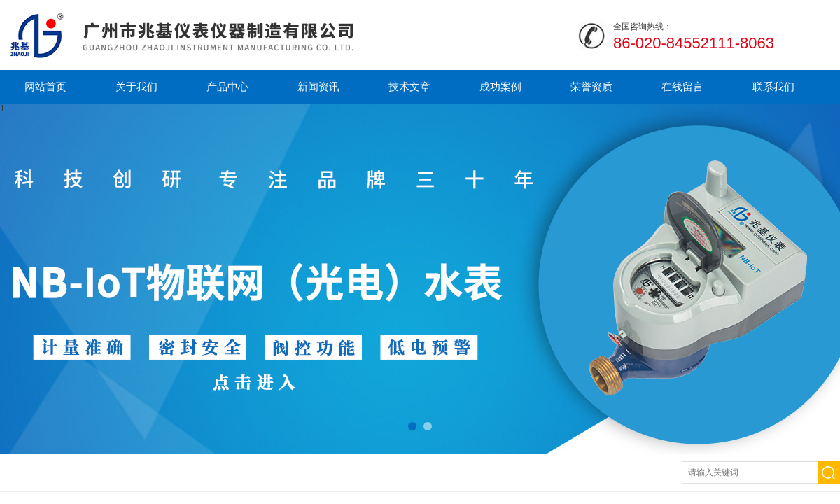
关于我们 (136, 86)
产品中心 (227, 86)
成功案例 (500, 86)
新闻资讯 (318, 86)
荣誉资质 (591, 86)
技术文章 (409, 86)
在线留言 (682, 86)
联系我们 (773, 86)
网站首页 (45, 86)
